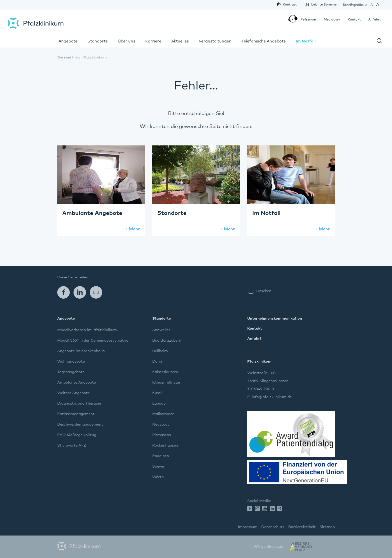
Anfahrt (374, 20)
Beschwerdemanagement (80, 424)
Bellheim (160, 351)
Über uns (126, 41)
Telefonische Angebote (264, 41)
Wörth (158, 477)
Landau (159, 403)
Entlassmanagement (76, 414)
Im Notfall (306, 41)
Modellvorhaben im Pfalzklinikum (87, 330)
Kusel (157, 393)
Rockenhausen (165, 445)
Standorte (98, 41)
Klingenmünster (166, 382)
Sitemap (327, 527)
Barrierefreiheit (302, 527)
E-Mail (98, 292)
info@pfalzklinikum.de (272, 397)
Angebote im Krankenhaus (81, 351)
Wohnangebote (71, 361)
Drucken (264, 291)
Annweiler (161, 330)
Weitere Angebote (73, 393)
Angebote (68, 41)
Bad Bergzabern (167, 340)
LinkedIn (82, 292)
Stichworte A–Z (72, 445)
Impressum (248, 527)
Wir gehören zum (269, 547)
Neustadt (161, 424)
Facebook (65, 292)
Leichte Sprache (322, 4)
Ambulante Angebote (76, 382)
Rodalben (161, 456)
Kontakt (354, 20)
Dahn (157, 361)
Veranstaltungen (215, 41)
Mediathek (332, 20)
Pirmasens (161, 435)
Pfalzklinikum (35, 23)
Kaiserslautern (165, 372)
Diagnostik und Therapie (79, 403)
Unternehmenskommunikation (275, 318)
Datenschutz (273, 527)
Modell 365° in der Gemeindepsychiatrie (93, 340)
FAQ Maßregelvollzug (77, 435)
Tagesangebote (71, 372)
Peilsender (306, 20)
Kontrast (290, 5)
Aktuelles (180, 41)
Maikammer (163, 414)
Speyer (158, 466)
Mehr (134, 229)
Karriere (153, 41)
